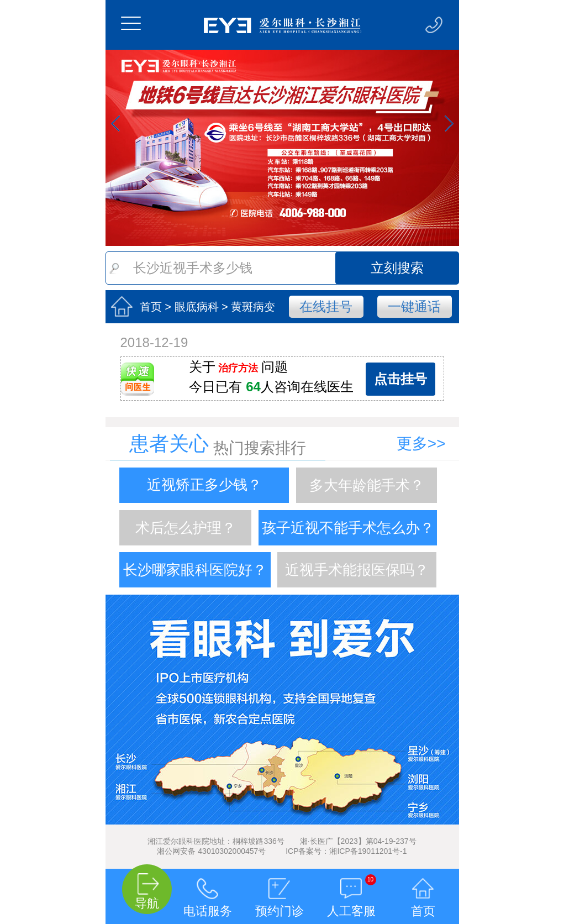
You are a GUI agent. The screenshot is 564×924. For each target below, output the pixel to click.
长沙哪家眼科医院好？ (195, 570)
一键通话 (414, 306)
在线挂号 (326, 306)
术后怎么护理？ (186, 528)
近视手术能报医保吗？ (357, 570)
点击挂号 (400, 379)
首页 (151, 307)
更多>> (421, 443)
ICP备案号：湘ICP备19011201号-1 (346, 851)
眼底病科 (197, 307)
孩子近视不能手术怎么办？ (348, 528)
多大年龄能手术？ (367, 485)
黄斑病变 (253, 307)
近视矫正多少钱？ (204, 485)
